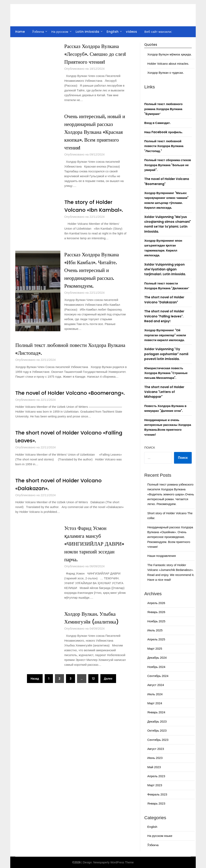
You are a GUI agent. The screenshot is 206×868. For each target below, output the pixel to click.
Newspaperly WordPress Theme (114, 862)
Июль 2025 (155, 630)
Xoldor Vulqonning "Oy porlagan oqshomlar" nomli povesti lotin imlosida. (166, 354)
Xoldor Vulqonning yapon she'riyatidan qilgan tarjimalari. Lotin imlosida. (165, 269)
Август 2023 (156, 749)
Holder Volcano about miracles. (168, 64)
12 (93, 686)
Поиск (150, 447)
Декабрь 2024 (157, 658)
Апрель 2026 (156, 603)
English (113, 32)
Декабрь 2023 (157, 721)
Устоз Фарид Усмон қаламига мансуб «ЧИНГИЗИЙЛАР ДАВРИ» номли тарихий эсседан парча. (96, 552)
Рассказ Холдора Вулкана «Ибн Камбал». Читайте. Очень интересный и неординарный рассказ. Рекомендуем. (93, 270)
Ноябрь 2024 (156, 667)
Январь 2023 (156, 803)
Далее (108, 686)
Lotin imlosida (88, 32)
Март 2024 (155, 703)
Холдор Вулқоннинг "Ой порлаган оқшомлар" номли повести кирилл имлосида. (165, 335)
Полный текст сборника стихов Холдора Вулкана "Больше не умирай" (168, 165)
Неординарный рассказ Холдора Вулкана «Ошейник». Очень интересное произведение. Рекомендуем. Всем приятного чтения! (170, 537)
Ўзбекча (38, 32)
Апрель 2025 (156, 639)
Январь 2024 (156, 712)
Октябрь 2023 (157, 730)
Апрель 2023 (156, 776)
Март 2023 (155, 785)
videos (131, 32)
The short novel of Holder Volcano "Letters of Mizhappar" (164, 392)
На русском (60, 32)
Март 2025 (155, 649)
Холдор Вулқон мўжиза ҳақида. (169, 54)
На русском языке (160, 836)
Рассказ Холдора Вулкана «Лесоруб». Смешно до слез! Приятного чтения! (93, 54)
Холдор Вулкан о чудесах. (166, 73)
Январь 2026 (156, 612)
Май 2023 (154, 767)
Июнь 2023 (155, 758)
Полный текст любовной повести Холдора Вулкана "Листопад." (164, 146)
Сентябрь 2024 (158, 676)
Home (20, 32)
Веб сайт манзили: (158, 32)
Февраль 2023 (157, 794)
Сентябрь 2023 (158, 740)
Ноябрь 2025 (156, 621)
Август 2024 (156, 685)
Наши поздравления (162, 556)
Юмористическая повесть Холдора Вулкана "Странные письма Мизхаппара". (166, 373)
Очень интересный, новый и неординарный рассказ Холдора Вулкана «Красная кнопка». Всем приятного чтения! (96, 132)
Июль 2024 (155, 694)
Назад (35, 686)
